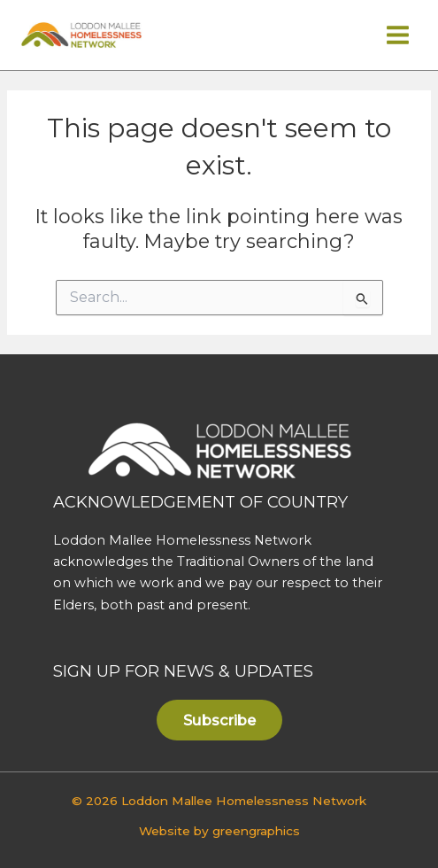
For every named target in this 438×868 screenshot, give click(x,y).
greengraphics (256, 831)
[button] (219, 720)
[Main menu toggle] (398, 35)
